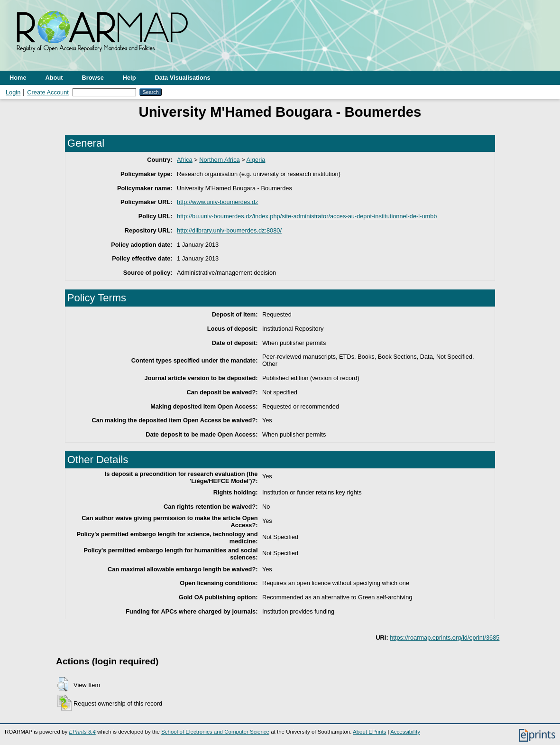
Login (13, 92)
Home (18, 78)
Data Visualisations (183, 78)
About (54, 78)
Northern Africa (219, 160)
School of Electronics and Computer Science (215, 732)
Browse (93, 78)
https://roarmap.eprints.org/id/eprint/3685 (445, 638)
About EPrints (369, 732)
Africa (185, 160)
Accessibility (405, 732)
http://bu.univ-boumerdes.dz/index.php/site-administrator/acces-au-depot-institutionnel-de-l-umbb (307, 216)
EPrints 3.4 (82, 732)
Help (129, 78)
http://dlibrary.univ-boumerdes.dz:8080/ (229, 230)
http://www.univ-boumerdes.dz (217, 202)
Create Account (48, 92)
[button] (63, 684)
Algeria (256, 160)
